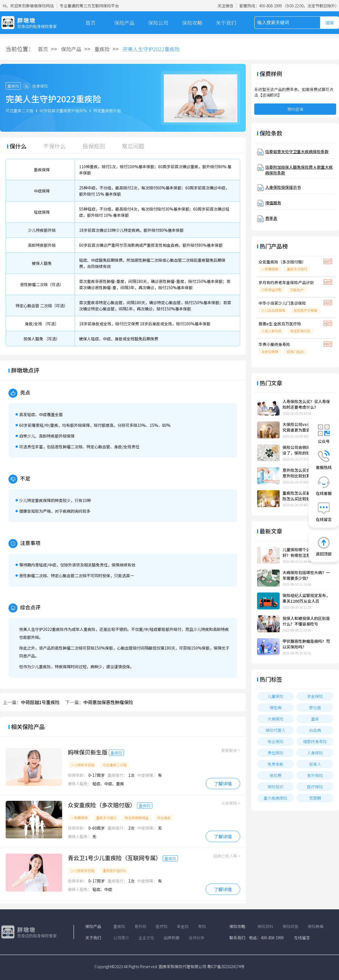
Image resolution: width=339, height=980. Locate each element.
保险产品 (124, 23)
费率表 (271, 218)
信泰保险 (40, 86)
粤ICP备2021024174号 (226, 966)
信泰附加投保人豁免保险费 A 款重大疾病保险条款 (299, 170)
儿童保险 (275, 696)
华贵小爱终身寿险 (274, 344)
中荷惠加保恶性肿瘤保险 (108, 702)
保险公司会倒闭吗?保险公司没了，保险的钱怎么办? (307, 450)
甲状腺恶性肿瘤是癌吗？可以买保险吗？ (306, 644)
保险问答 (290, 926)
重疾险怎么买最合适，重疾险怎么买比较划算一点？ (306, 496)
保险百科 (265, 926)
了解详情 (223, 784)
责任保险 (275, 753)
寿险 (202, 926)
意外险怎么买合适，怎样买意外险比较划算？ (306, 473)
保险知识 (275, 787)
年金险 (183, 926)
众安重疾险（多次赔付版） (102, 805)
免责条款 (275, 764)
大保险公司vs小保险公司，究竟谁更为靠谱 (306, 427)
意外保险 (315, 775)
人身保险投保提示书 (283, 187)
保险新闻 (316, 926)
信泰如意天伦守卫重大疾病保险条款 (297, 152)
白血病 (315, 730)
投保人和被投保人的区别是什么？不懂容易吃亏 (306, 621)
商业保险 (275, 741)
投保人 (315, 764)
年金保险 (315, 696)
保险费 (275, 775)
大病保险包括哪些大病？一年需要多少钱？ (306, 575)
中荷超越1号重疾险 (40, 702)
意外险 (140, 926)
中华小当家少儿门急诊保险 (282, 303)
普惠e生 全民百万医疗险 (280, 324)
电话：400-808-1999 (266, 938)
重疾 (315, 719)
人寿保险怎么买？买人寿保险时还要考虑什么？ (306, 404)
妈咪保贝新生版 (88, 752)
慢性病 (275, 708)
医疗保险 (315, 787)
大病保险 (275, 719)
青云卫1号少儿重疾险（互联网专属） (115, 858)
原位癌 (315, 708)
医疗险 (162, 926)
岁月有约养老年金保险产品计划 (286, 282)
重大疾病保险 (275, 798)
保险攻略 (192, 23)
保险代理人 (275, 730)
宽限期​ (315, 798)
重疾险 (102, 49)
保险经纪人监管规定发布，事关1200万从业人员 (306, 598)
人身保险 (315, 753)
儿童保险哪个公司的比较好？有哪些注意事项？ (304, 552)
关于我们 (226, 23)
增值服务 (273, 203)
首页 (90, 23)
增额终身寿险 (315, 741)
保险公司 (158, 23)
